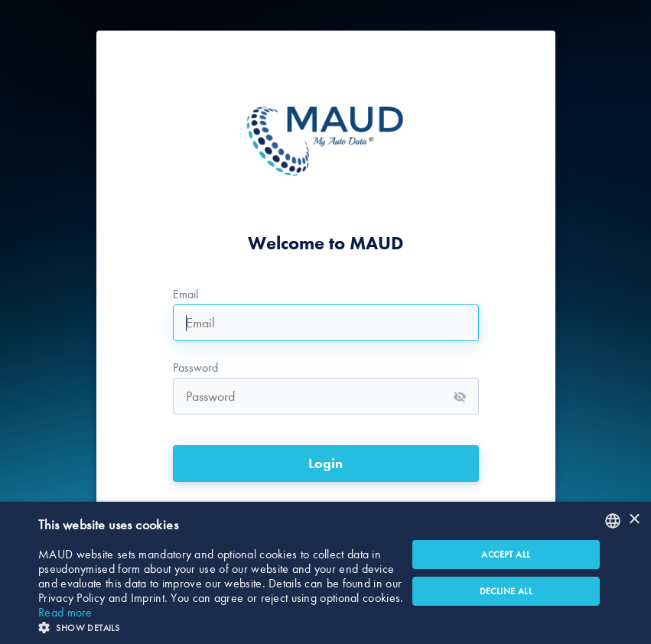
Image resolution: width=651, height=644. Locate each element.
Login (325, 463)
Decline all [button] (506, 591)
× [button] (634, 520)
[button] (223, 626)
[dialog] (325, 573)
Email (186, 294)
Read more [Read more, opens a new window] (65, 612)
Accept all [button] (506, 555)
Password (195, 368)
